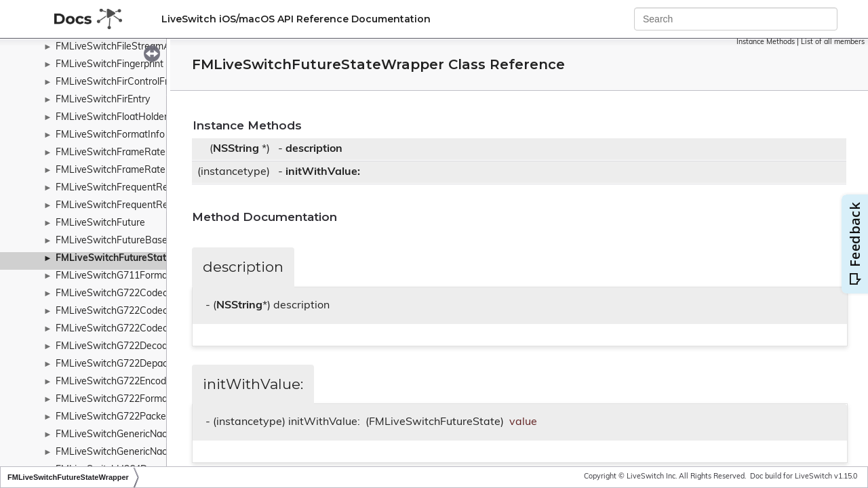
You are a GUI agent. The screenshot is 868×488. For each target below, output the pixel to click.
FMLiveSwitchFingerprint (110, 65)
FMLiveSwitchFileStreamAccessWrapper (144, 47)
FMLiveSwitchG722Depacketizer (126, 364)
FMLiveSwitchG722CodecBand (123, 311)
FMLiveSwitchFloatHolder (112, 118)
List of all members (833, 42)
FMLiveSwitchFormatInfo (110, 135)
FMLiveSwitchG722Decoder (116, 347)
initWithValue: (323, 172)
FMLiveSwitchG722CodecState (123, 329)
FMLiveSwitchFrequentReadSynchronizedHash (158, 188)
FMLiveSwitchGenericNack (114, 435)
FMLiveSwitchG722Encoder (115, 382)
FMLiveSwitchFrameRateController (132, 153)
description (314, 149)
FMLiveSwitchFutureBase (112, 241)
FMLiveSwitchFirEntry (103, 100)
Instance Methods (766, 42)
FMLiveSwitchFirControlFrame (121, 82)
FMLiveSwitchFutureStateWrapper (134, 259)
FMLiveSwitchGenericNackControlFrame (143, 452)
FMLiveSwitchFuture (100, 223)
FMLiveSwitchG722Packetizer (120, 417)
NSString (236, 149)
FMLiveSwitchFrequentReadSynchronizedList (154, 206)
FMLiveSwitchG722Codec (112, 294)
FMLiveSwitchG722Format (113, 400)
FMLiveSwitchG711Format (113, 276)
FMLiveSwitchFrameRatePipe (120, 170)
